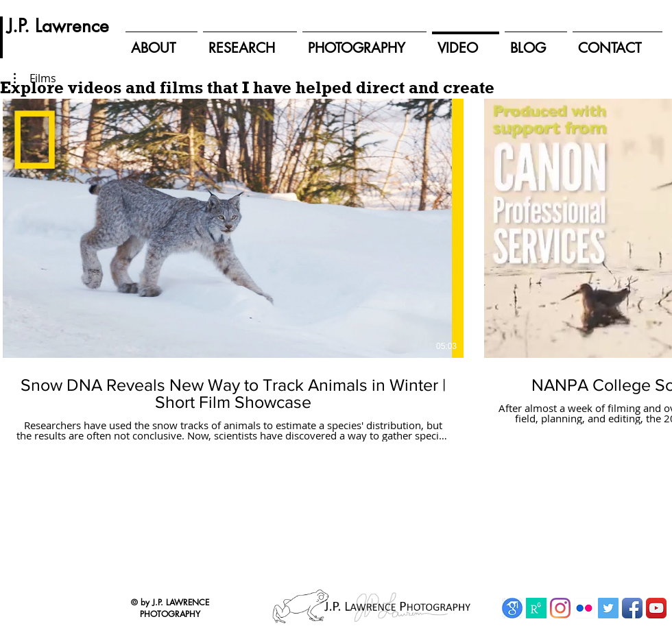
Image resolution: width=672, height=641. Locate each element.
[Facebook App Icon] (632, 608)
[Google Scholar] (512, 608)
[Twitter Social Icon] (608, 608)
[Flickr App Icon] (584, 608)
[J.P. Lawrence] (58, 26)
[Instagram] (560, 608)
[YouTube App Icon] (656, 608)
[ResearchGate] (536, 608)
